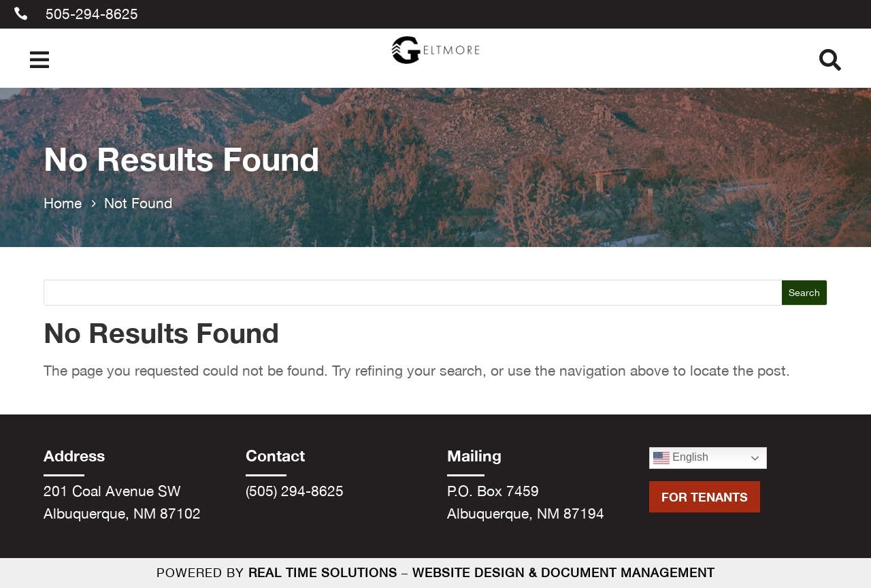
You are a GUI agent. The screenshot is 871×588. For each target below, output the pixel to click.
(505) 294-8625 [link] (295, 491)
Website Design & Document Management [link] (563, 573)
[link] (436, 66)
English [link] (681, 458)
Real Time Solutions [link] (323, 573)
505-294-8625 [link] (92, 14)
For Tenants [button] (705, 497)
